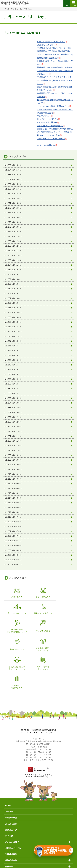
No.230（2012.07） (14, 422)
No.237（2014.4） (13, 389)
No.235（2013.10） (14, 398)
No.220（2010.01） (14, 469)
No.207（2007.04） (14, 531)
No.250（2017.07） (14, 331)
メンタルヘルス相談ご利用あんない (53, 106)
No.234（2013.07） (14, 403)
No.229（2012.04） (14, 427)
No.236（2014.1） (13, 393)
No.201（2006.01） (14, 560)
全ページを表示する (46, 145)
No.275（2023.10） (14, 213)
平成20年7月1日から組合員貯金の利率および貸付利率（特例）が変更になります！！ (55, 80)
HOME (7, 9)
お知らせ (9, 777)
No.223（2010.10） (14, 455)
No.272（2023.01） (14, 227)
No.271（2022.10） (14, 232)
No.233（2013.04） (14, 408)
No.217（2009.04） (14, 484)
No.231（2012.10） (14, 417)
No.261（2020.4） (13, 279)
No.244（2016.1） (13, 355)
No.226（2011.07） (14, 441)
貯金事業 (9, 838)
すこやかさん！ (44, 116)
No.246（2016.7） (13, 346)
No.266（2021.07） (14, 255)
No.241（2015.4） (13, 370)
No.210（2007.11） (14, 517)
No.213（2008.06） (14, 503)
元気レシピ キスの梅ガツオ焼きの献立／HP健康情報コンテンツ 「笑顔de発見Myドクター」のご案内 (55, 132)
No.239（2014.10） (14, 379)
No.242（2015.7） (13, 365)
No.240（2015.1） (13, 374)
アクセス (9, 801)
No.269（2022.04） (14, 241)
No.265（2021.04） (14, 260)
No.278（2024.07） (14, 198)
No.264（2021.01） (14, 265)
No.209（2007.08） (14, 522)
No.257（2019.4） (13, 298)
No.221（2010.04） (14, 465)
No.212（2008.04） (14, 507)
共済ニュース (11, 795)
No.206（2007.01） (14, 536)
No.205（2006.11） (14, 541)
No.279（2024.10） (14, 194)
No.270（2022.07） (14, 236)
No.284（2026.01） (14, 170)
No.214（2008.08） (14, 498)
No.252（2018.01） (14, 322)
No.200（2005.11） (14, 564)
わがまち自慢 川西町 (47, 122)
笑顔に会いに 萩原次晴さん (50, 126)
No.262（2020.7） (13, 274)
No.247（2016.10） (14, 341)
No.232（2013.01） (14, 412)
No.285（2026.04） (14, 165)
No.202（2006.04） (14, 555)
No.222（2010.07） (14, 460)
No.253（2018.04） (14, 317)
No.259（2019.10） (14, 289)
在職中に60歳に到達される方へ (51, 42)
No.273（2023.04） (14, 222)
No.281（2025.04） (14, 184)
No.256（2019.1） (13, 303)
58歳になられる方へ (46, 45)
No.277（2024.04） (14, 203)
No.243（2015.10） (14, 360)
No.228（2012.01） (14, 431)
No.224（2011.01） (14, 450)
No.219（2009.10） (14, 474)
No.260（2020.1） (13, 284)
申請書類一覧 (11, 783)
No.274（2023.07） (14, 217)
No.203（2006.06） (14, 550)
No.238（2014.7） (13, 384)
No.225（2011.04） (14, 446)
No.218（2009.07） (14, 479)
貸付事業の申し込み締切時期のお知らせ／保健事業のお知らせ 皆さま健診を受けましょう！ (55, 71)
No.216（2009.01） (14, 488)
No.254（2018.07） (14, 312)
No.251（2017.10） (14, 327)
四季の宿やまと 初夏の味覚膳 (51, 139)
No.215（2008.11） (14, 493)
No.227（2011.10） (14, 436)
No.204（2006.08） (14, 545)
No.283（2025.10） (14, 175)
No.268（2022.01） (14, 246)
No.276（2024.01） (14, 208)
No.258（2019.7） (13, 293)
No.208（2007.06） (14, 526)
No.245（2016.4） (13, 351)
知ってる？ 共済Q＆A (47, 119)
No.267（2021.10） (14, 251)
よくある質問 (11, 789)
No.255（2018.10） (14, 308)
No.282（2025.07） (14, 179)
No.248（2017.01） (14, 336)
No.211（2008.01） (14, 512)
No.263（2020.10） (14, 270)
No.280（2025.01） (14, 189)
